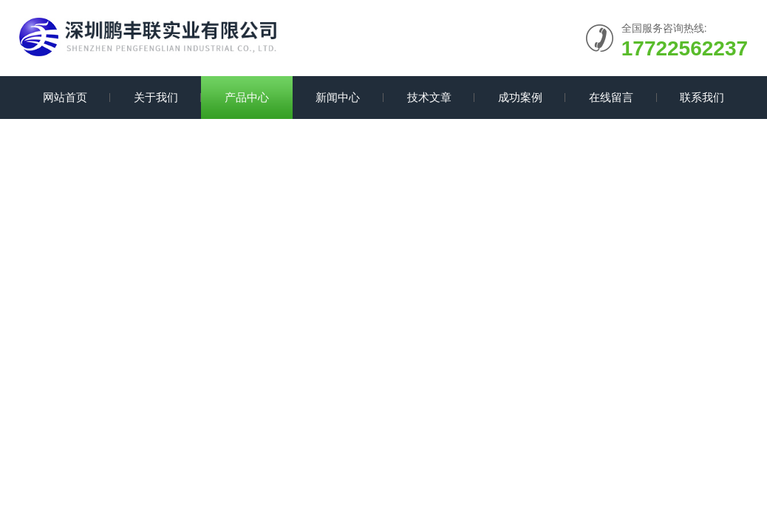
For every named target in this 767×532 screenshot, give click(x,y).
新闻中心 (338, 97)
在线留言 (611, 97)
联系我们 (702, 97)
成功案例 (520, 97)
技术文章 (429, 97)
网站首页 (65, 97)
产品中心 (247, 97)
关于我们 (156, 97)
